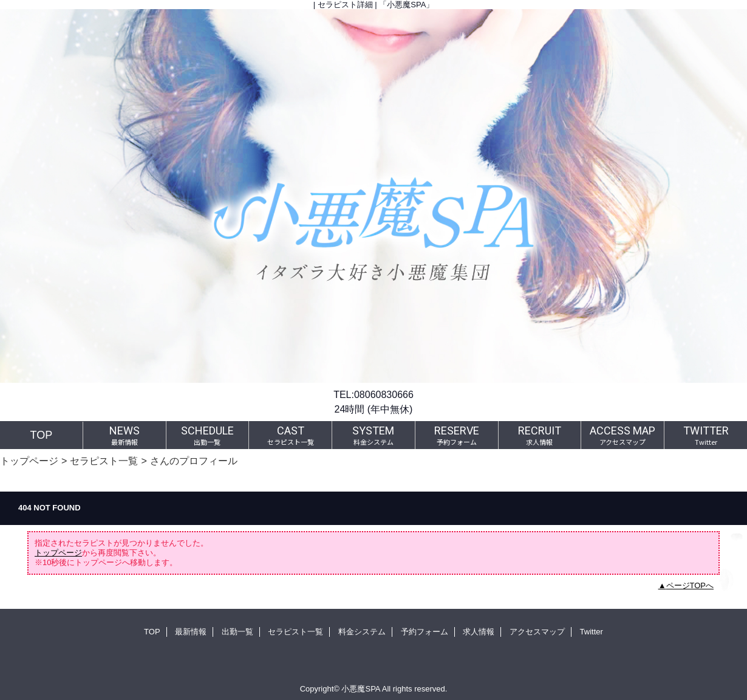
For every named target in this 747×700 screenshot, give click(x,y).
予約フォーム (425, 632)
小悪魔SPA (360, 689)
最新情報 (191, 632)
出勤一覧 (237, 632)
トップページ (29, 461)
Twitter (592, 632)
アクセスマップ (537, 632)
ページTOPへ (690, 585)
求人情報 (479, 632)
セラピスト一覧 (104, 461)
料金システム (362, 632)
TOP (42, 435)
